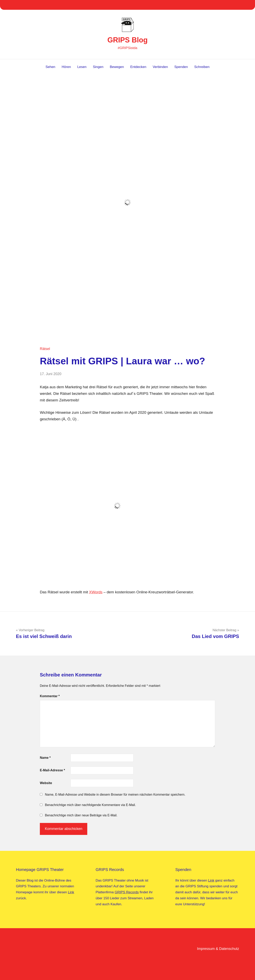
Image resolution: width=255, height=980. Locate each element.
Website (46, 783)
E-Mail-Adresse (52, 770)
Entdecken (138, 67)
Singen (98, 67)
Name (45, 758)
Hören (66, 67)
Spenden (181, 67)
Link (71, 892)
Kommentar (50, 696)
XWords (96, 592)
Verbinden (160, 67)
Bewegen (117, 67)
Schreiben (202, 67)
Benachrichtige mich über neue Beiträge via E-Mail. (81, 815)
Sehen (50, 67)
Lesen (82, 67)
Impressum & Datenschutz (218, 949)
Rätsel (45, 349)
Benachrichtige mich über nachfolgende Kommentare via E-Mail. (90, 805)
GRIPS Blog (127, 40)
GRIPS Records (127, 892)
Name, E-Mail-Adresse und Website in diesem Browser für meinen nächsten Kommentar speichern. (115, 795)
